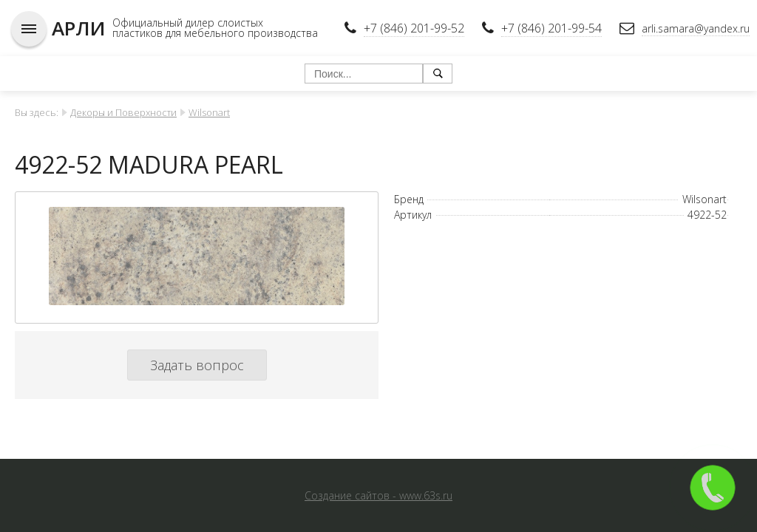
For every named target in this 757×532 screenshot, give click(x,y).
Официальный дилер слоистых (188, 23)
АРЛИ (78, 28)
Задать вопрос (197, 365)
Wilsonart (209, 112)
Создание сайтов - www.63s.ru (378, 495)
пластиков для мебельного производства (215, 33)
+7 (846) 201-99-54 (551, 28)
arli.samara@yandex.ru (696, 28)
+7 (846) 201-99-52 (414, 28)
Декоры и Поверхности (123, 112)
